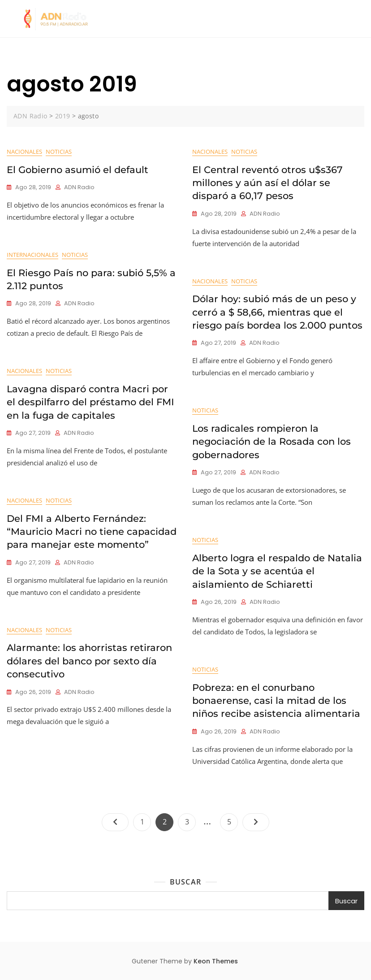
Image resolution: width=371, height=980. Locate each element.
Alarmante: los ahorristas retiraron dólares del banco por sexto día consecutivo (89, 661)
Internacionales (32, 255)
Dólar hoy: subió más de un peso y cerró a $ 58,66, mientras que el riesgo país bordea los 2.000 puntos (277, 312)
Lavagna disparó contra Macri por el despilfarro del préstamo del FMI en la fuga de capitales (91, 402)
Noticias (59, 152)
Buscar (185, 882)
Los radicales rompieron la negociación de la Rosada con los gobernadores (272, 442)
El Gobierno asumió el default (78, 170)
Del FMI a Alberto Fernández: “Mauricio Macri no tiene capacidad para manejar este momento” (92, 532)
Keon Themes (216, 961)
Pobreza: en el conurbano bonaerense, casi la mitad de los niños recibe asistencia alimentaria (276, 701)
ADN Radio (79, 187)
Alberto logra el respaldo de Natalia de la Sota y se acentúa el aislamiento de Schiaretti (277, 571)
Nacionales (24, 152)
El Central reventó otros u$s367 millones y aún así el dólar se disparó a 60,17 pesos (267, 183)
